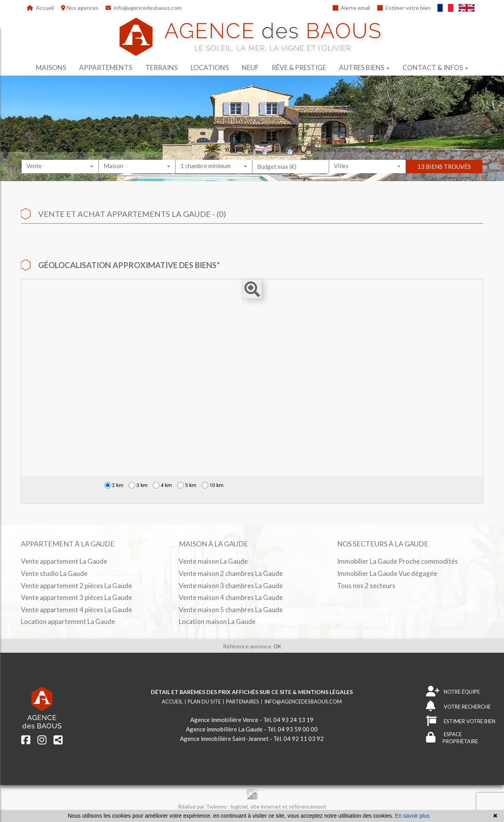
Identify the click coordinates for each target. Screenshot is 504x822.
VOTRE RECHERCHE (458, 706)
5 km (187, 485)
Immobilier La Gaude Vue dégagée (387, 573)
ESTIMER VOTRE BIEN (461, 721)
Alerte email (352, 8)
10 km (213, 485)
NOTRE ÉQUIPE (453, 692)
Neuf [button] (250, 68)
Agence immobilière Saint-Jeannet (224, 739)
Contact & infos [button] (435, 68)
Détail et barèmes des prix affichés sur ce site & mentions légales (252, 692)
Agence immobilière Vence (224, 720)
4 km (162, 485)
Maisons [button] (51, 68)
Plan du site (204, 702)
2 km (114, 485)
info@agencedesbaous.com (144, 8)
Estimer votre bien (404, 8)
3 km (138, 485)
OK (277, 646)
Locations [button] (210, 68)
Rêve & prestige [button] (299, 68)
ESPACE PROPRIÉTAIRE (452, 738)
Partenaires (243, 702)
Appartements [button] (106, 68)
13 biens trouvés (444, 174)
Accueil (40, 8)
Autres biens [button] (364, 68)
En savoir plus (412, 816)
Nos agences (80, 8)
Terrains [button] (161, 68)
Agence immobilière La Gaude (224, 729)
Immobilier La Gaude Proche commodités (397, 561)
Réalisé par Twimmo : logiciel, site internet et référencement (252, 806)
